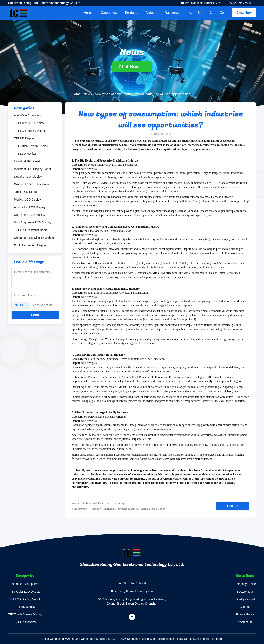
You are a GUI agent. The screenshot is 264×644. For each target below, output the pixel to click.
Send (35, 315)
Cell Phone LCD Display (29, 215)
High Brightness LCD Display (33, 222)
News (88, 94)
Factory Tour (245, 592)
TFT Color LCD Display (29, 123)
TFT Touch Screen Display (31, 146)
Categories (109, 13)
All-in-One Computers (28, 115)
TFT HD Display (24, 138)
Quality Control (245, 599)
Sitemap (245, 607)
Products (131, 13)
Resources (172, 13)
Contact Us (245, 622)
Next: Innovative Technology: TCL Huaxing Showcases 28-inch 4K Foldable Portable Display (119, 509)
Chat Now (244, 13)
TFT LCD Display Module (30, 131)
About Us (195, 13)
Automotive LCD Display (30, 207)
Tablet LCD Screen (26, 192)
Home (88, 13)
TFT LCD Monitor (25, 154)
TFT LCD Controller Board (31, 230)
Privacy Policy (245, 614)
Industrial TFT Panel (27, 161)
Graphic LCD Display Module (33, 184)
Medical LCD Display (27, 200)
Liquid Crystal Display (28, 177)
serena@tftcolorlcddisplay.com (204, 3)
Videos (151, 13)
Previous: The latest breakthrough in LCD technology (98, 503)
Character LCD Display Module (34, 238)
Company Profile (245, 584)
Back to (233, 506)
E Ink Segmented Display (30, 245)
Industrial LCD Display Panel (32, 169)
